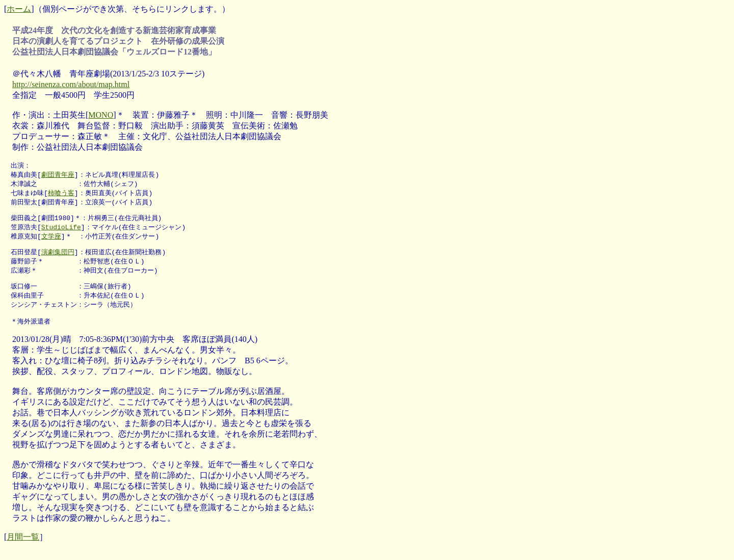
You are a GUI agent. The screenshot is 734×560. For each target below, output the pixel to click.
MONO (101, 115)
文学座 (51, 240)
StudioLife (61, 230)
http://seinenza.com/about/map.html (71, 84)
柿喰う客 (61, 195)
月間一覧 (23, 546)
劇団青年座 (58, 175)
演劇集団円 (58, 256)
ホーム (19, 9)
